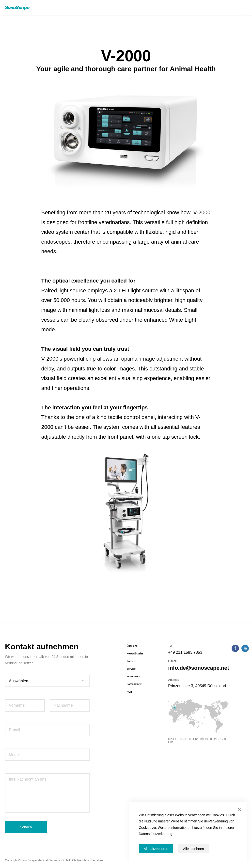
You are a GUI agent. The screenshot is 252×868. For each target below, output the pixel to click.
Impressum (133, 676)
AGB (129, 692)
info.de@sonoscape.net (199, 668)
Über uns (132, 646)
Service (131, 669)
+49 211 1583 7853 (185, 652)
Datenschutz (134, 684)
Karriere (131, 661)
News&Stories (135, 654)
